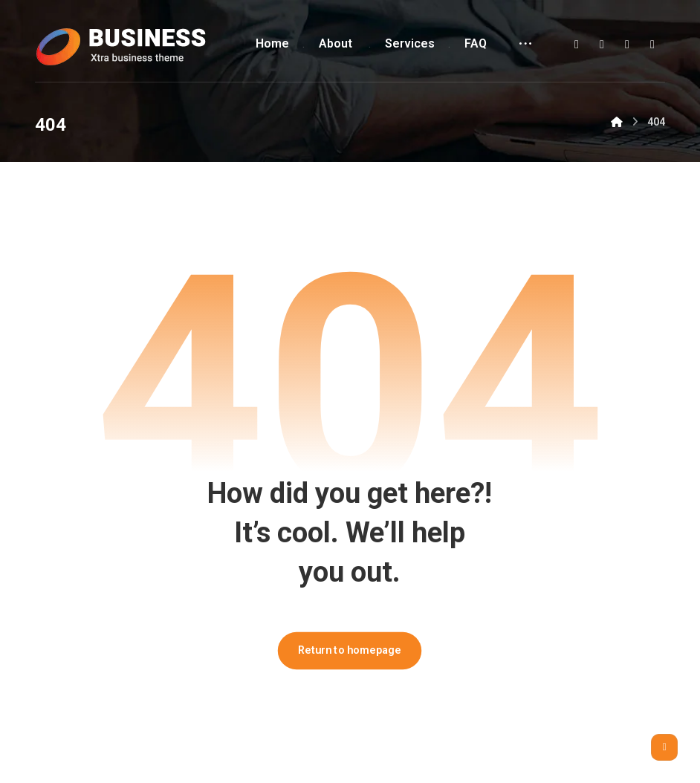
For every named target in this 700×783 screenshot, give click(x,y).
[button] (577, 45)
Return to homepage (350, 650)
